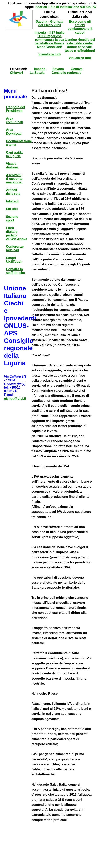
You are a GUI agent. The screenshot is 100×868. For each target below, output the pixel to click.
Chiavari (16, 73)
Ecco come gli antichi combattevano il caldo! (80, 27)
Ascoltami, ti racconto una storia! (14, 179)
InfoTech (13, 201)
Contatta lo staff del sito (15, 271)
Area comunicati (14, 120)
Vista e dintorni (12, 166)
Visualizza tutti (50, 54)
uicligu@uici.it (15, 398)
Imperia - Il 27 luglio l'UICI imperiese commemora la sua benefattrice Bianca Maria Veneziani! (50, 40)
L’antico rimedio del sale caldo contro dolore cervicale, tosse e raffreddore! (80, 45)
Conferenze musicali (15, 248)
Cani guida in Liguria (14, 154)
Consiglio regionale (66, 73)
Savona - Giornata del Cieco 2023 (50, 23)
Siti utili (12, 209)
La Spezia (37, 73)
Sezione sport (12, 218)
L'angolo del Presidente (15, 109)
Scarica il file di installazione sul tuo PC (66, 7)
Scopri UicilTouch (14, 260)
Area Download (14, 132)
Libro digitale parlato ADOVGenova (17, 233)
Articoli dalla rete (13, 192)
